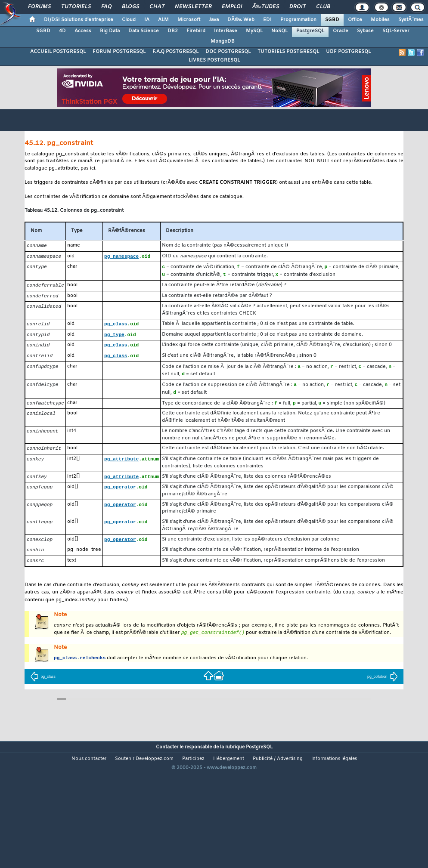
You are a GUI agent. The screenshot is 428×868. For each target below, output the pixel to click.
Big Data (110, 31)
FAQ (106, 7)
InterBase (226, 31)
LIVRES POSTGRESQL (214, 60)
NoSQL (279, 31)
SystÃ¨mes (411, 20)
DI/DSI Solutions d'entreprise (79, 20)
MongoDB (223, 41)
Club (323, 7)
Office (355, 20)
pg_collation (383, 688)
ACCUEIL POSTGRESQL (58, 52)
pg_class (43, 688)
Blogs (130, 7)
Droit (298, 7)
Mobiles (380, 20)
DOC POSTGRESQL (228, 52)
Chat (157, 7)
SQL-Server (396, 31)
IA (147, 20)
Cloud (129, 20)
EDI (267, 20)
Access (83, 31)
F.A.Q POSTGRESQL (175, 52)
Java (214, 20)
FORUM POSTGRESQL (119, 52)
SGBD (332, 20)
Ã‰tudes (266, 7)
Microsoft (189, 20)
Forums (39, 7)
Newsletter (193, 7)
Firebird (196, 31)
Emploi (232, 7)
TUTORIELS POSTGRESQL (288, 52)
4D (62, 31)
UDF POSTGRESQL (348, 52)
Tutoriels (76, 7)
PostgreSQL (310, 31)
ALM (163, 20)
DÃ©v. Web (241, 20)
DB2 (173, 31)
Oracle (341, 31)
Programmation (298, 20)
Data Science (144, 31)
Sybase (365, 31)
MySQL (254, 31)
